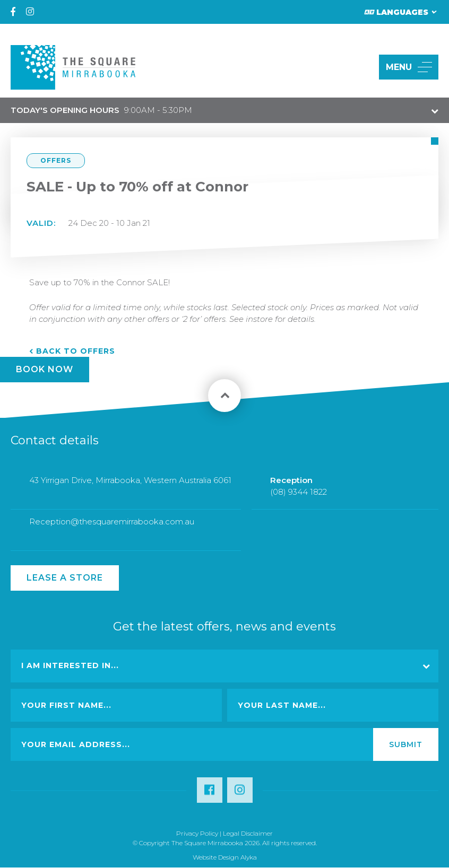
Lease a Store (65, 578)
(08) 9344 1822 (299, 499)
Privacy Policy (197, 833)
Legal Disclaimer (248, 833)
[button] (359, 67)
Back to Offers (76, 351)
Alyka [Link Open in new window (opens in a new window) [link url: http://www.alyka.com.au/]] (249, 857)
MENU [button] (409, 67)
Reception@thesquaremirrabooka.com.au (112, 529)
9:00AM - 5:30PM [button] (101, 110)
